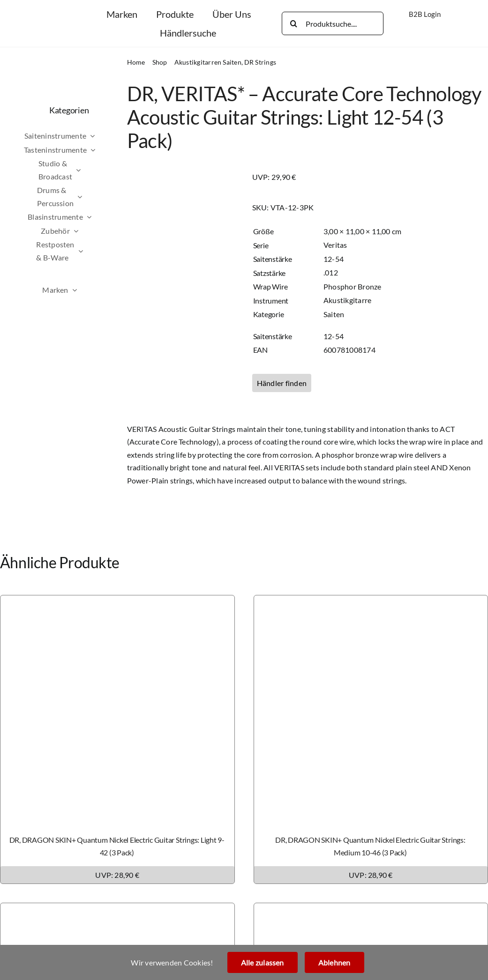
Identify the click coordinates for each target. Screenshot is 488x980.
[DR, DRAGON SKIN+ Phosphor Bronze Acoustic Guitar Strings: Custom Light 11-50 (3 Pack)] (117, 909)
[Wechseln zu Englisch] (434, 28)
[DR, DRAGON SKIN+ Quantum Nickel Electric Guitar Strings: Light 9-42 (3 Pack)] (117, 602)
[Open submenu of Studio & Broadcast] (95, 170)
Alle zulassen (263, 962)
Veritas (335, 245)
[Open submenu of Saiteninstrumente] (109, 136)
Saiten (334, 314)
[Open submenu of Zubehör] (93, 231)
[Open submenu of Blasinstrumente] (106, 217)
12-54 (334, 259)
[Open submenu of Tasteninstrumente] (110, 150)
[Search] (293, 23)
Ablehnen (334, 962)
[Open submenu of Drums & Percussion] (97, 197)
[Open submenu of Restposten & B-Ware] (98, 251)
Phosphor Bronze (353, 286)
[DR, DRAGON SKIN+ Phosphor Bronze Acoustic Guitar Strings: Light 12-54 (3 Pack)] (371, 909)
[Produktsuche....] (333, 23)
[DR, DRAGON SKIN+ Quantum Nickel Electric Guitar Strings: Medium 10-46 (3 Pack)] (371, 602)
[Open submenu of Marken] (91, 290)
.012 (331, 272)
